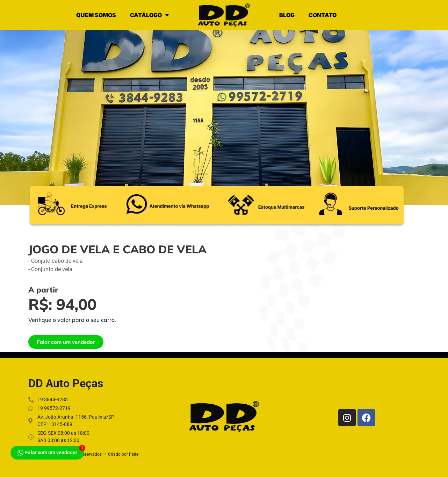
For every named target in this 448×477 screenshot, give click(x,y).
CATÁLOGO (149, 15)
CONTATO (323, 15)
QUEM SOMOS (96, 15)
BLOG (287, 15)
